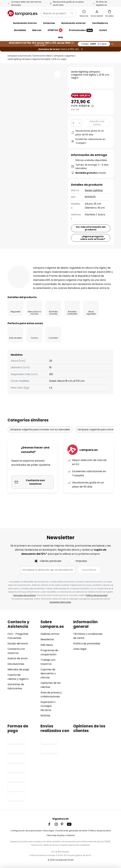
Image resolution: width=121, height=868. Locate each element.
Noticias (45, 715)
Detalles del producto (57, 266)
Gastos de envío (18, 658)
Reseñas (91, 266)
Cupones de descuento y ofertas (48, 673)
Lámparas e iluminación (19, 56)
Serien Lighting (94, 190)
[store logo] (22, 13)
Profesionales (81, 30)
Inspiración (47, 702)
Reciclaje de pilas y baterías (61, 835)
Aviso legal (80, 649)
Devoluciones (16, 664)
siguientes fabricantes (60, 602)
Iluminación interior (43, 56)
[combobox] (58, 13)
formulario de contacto (24, 595)
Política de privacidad (97, 595)
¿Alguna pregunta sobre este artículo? (93, 238)
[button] (58, 74)
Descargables (21, 272)
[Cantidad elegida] (76, 123)
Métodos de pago (18, 669)
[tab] (19, 266)
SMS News (47, 645)
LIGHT (94, 44)
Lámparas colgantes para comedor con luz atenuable (40, 446)
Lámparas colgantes (64, 56)
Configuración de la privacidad (26, 831)
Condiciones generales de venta (72, 831)
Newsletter (47, 639)
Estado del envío (18, 644)
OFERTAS (55, 30)
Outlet (103, 30)
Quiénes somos (50, 634)
